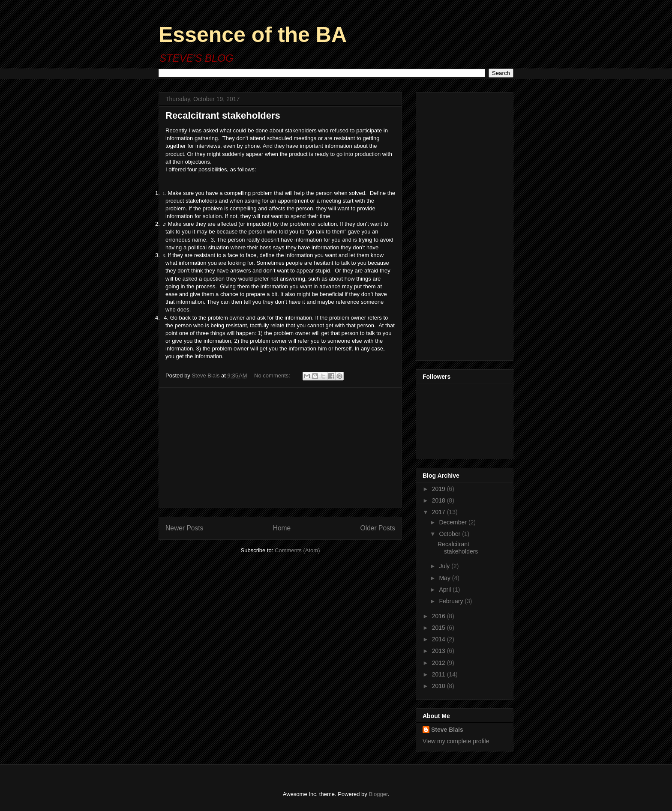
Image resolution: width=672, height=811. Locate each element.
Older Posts (378, 528)
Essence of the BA (253, 35)
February (452, 601)
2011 (439, 674)
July (445, 566)
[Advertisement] (280, 448)
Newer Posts (184, 528)
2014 (439, 639)
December (453, 522)
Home (282, 528)
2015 (439, 628)
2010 (439, 686)
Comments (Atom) (297, 550)
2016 (439, 616)
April (446, 590)
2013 (439, 651)
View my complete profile (456, 741)
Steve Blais (447, 730)
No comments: (273, 376)
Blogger (378, 794)
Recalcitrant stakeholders (223, 115)
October (450, 534)
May (445, 578)
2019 (439, 489)
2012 (439, 663)
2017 (439, 512)
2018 (439, 500)
